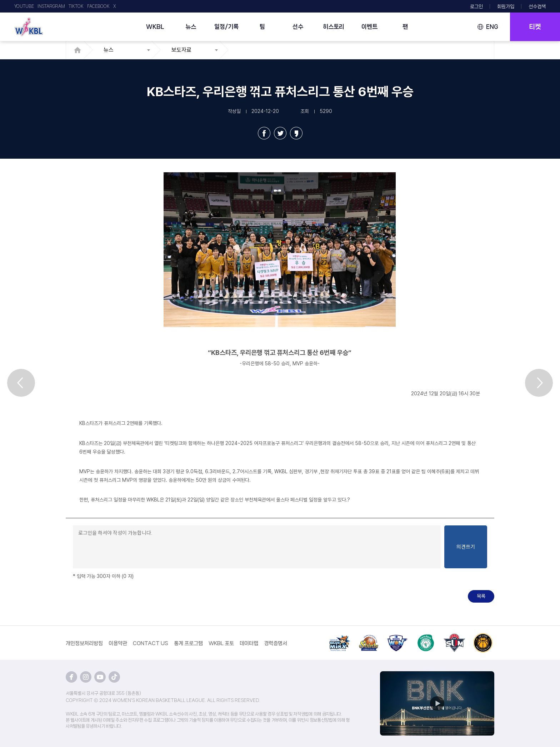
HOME (79, 50)
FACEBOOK (98, 6)
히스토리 (334, 26)
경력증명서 (276, 643)
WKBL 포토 (221, 643)
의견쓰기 (466, 547)
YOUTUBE (24, 6)
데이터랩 (249, 643)
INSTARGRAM (51, 6)
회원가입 (506, 6)
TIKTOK (76, 6)
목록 (481, 596)
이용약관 (118, 643)
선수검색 (537, 6)
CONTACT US (151, 643)
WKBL (155, 26)
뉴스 (191, 26)
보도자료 (181, 50)
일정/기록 (226, 26)
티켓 (535, 27)
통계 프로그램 (188, 643)
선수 (298, 26)
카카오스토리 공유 (296, 133)
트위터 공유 (280, 133)
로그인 (476, 6)
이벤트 (369, 26)
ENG (492, 27)
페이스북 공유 (264, 133)
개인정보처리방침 (84, 643)
